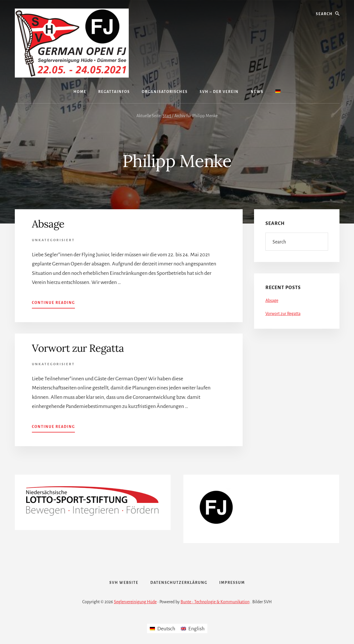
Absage (48, 224)
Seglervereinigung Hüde (135, 602)
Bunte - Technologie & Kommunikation (215, 602)
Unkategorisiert (53, 240)
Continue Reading (53, 302)
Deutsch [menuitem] (166, 629)
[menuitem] (278, 92)
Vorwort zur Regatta (78, 348)
